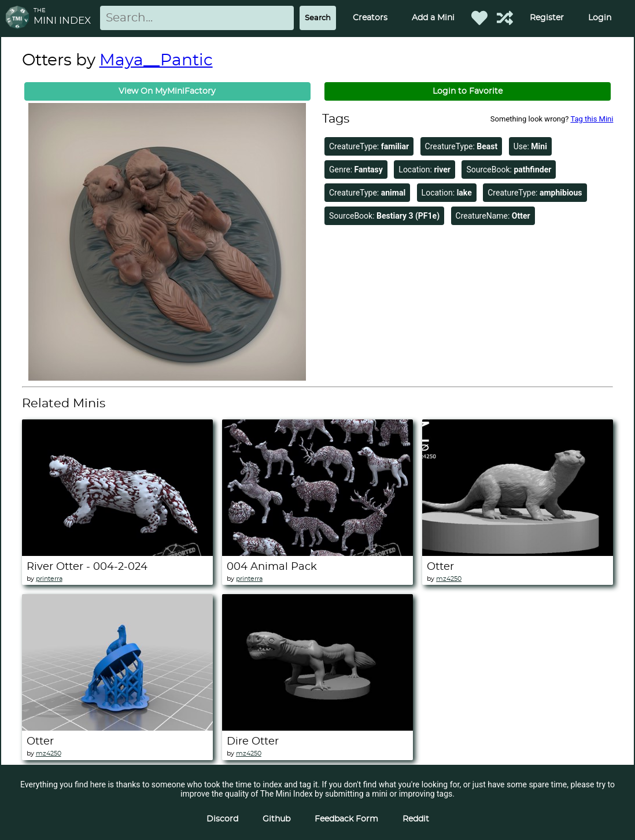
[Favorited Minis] (479, 18)
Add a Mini (433, 18)
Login (600, 18)
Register (547, 18)
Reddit (416, 819)
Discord (222, 819)
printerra (49, 579)
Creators (370, 18)
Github (276, 819)
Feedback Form (346, 819)
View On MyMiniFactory (167, 91)
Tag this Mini (592, 119)
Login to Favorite (468, 91)
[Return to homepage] (20, 18)
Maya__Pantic (156, 61)
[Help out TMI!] (505, 18)
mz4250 (449, 579)
